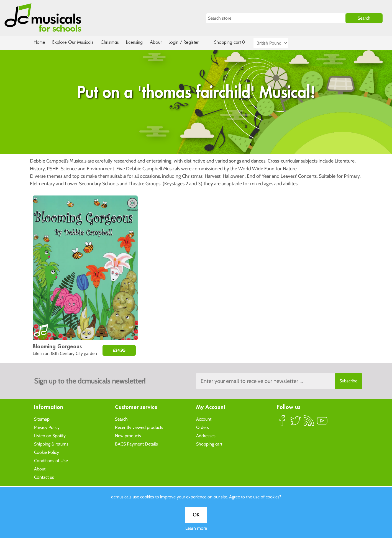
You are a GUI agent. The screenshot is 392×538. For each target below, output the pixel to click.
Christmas (112, 42)
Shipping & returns (51, 444)
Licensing (138, 42)
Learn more (196, 196)
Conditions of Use (51, 460)
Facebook (282, 423)
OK (196, 182)
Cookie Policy (47, 452)
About (161, 42)
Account (204, 419)
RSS (309, 423)
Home (39, 42)
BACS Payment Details (136, 444)
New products (128, 435)
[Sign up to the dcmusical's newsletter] (279, 381)
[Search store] (276, 18)
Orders (203, 427)
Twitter (296, 423)
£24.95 (119, 350)
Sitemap (42, 419)
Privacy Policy (47, 427)
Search (121, 419)
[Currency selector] (277, 43)
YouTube (322, 423)
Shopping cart (209, 444)
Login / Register (189, 42)
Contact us (44, 477)
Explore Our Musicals (73, 42)
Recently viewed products (139, 427)
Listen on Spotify (50, 435)
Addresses (206, 435)
